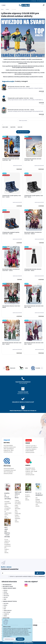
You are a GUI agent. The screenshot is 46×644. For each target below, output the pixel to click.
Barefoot (28, 492)
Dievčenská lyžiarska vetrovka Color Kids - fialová (34, 343)
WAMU (5, 616)
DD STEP (6, 597)
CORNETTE (6, 614)
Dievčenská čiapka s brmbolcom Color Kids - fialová (33, 233)
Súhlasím (20, 639)
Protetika (7, 466)
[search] (44, 5)
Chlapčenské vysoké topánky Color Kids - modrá (12, 196)
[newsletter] (40, 573)
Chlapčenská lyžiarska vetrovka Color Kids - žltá (11, 160)
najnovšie (20, 127)
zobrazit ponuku (8, 452)
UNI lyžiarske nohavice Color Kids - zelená (11, 307)
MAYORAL (6, 594)
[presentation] (4, 368)
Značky (7, 9)
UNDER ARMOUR (8, 610)
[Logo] (24, 5)
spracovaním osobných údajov (24, 576)
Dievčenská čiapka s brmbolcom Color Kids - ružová (11, 270)
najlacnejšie (5, 127)
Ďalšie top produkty (23, 121)
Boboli (28, 465)
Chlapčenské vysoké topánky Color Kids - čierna (34, 196)
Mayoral (7, 443)
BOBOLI (5, 605)
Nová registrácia (42, 1)
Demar (28, 443)
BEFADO (6, 590)
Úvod (2, 9)
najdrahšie (13, 127)
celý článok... (7, 517)
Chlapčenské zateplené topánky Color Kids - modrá (11, 233)
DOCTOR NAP (7, 612)
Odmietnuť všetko (9, 639)
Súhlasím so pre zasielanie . (27, 576)
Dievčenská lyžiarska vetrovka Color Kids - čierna (34, 307)
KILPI (5, 609)
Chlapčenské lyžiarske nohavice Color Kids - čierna (33, 270)
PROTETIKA (6, 596)
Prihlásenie (34, 1)
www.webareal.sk (29, 643)
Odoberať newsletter (10, 569)
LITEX (5, 607)
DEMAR (5, 592)
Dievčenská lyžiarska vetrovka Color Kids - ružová (12, 343)
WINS (5, 599)
